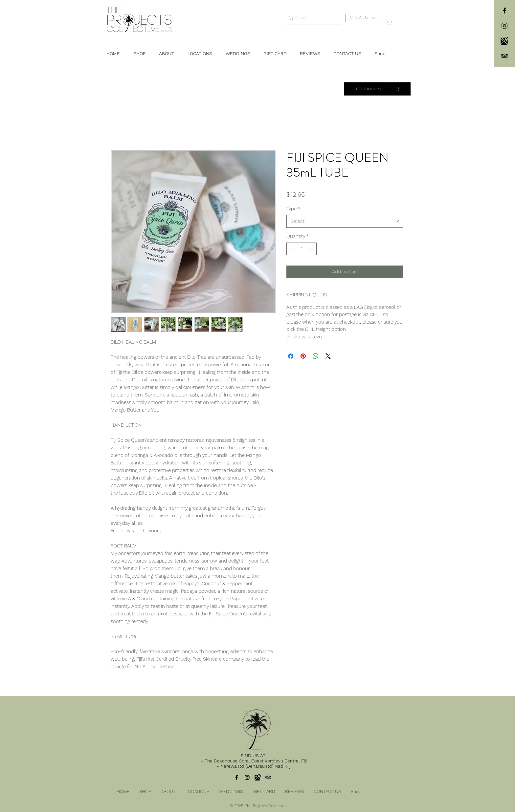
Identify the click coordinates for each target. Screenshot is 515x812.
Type (293, 209)
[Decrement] (292, 249)
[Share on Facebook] (291, 356)
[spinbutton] (302, 249)
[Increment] (312, 249)
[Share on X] (328, 356)
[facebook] (504, 11)
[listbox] (362, 18)
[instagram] (504, 26)
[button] (362, 18)
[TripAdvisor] (504, 56)
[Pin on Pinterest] (303, 356)
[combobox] (345, 221)
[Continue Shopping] (377, 89)
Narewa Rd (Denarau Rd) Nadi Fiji (256, 766)
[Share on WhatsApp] (316, 356)
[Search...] (311, 18)
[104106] (504, 41)
